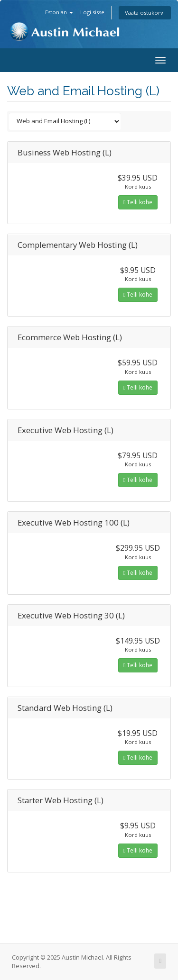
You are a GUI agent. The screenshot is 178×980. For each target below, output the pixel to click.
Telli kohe (138, 202)
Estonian (59, 12)
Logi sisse (92, 12)
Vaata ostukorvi (145, 13)
